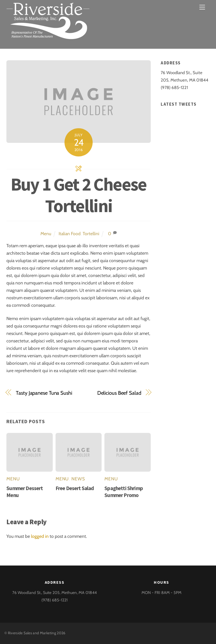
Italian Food (70, 234)
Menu (46, 234)
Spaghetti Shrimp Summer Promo (123, 492)
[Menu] (202, 7)
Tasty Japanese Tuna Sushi (44, 393)
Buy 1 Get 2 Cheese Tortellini (79, 195)
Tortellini (91, 234)
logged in (40, 536)
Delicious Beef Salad (119, 393)
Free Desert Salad (75, 488)
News (78, 479)
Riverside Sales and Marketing (32, 633)
